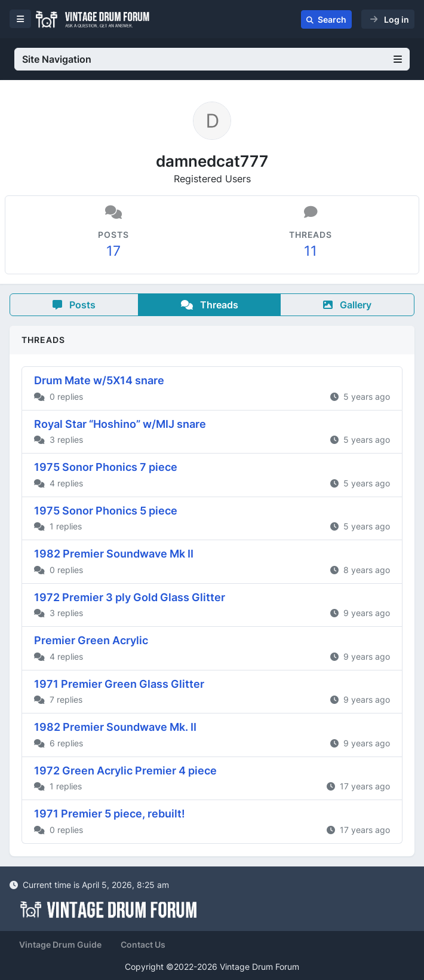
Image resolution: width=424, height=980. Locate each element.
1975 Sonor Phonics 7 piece (106, 467)
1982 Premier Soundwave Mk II (114, 554)
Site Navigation (212, 59)
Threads (210, 305)
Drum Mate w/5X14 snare (99, 380)
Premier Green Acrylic (91, 640)
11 (311, 251)
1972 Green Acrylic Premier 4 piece (125, 771)
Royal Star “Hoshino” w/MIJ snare (120, 424)
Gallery (347, 305)
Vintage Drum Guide (60, 944)
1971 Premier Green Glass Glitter (119, 684)
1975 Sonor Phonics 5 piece (106, 511)
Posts (74, 305)
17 (113, 251)
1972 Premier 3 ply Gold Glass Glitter (130, 597)
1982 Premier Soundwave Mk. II (115, 727)
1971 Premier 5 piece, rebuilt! (110, 814)
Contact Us (143, 944)
